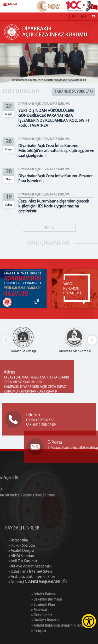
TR (94, 17)
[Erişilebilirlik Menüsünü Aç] (89, 621)
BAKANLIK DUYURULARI (74, 92)
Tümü (49, 228)
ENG (84, 17)
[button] (92, 340)
